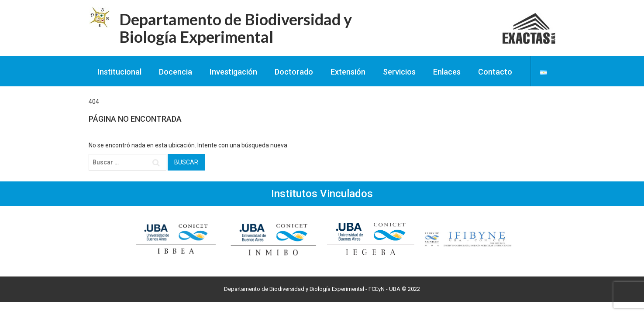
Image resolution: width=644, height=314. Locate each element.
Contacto (495, 72)
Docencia (176, 72)
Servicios (399, 72)
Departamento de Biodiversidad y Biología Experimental (236, 28)
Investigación (233, 72)
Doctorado (294, 72)
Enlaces (447, 72)
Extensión (348, 72)
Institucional (119, 72)
